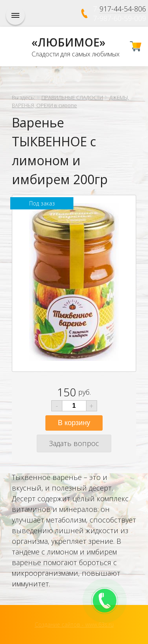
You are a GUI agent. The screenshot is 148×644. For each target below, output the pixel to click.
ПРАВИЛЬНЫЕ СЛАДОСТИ (72, 97)
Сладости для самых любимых (76, 54)
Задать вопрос (74, 443)
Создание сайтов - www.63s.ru (74, 624)
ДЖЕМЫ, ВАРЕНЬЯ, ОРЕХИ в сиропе (70, 101)
